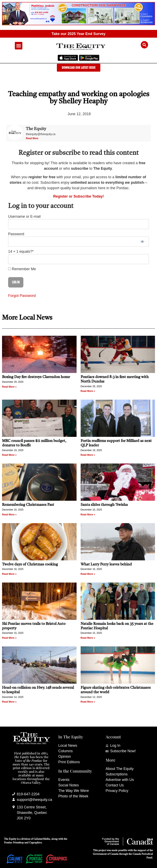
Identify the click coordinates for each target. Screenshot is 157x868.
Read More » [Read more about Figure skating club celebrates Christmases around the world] (88, 702)
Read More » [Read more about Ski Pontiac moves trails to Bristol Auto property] (9, 638)
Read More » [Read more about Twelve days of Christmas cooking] (9, 574)
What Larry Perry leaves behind (106, 564)
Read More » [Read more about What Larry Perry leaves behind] (88, 574)
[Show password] (142, 242)
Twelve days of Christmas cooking (30, 564)
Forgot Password (22, 296)
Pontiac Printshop (14, 843)
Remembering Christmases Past (28, 505)
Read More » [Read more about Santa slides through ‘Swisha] (88, 515)
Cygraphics (35, 843)
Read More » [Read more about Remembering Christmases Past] (9, 515)
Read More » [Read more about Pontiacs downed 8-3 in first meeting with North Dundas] (88, 391)
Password (16, 234)
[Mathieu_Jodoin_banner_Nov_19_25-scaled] (78, 24)
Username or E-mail (24, 216)
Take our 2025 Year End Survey (78, 34)
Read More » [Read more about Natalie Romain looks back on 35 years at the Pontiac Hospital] (88, 638)
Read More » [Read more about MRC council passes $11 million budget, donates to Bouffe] (9, 455)
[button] (19, 46)
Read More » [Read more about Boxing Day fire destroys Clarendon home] (9, 387)
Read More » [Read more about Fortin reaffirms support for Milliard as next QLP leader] (88, 455)
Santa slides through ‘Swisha (104, 505)
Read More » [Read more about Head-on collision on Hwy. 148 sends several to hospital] (9, 702)
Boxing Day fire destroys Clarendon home (36, 377)
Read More (32, 138)
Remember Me (22, 269)
